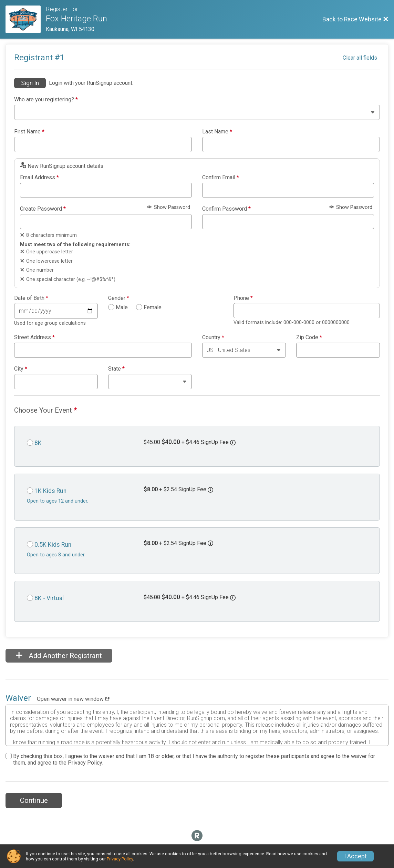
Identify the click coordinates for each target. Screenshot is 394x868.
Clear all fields (360, 58)
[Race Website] (26, 19)
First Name (29, 132)
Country (213, 337)
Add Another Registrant (59, 656)
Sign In (30, 83)
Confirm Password (226, 209)
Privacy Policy (85, 763)
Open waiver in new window (73, 699)
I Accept (355, 856)
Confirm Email (221, 178)
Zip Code (309, 337)
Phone (243, 298)
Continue (34, 800)
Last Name (217, 132)
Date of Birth (31, 298)
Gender (119, 298)
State (116, 369)
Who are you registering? (46, 100)
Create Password (43, 209)
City (21, 369)
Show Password (169, 207)
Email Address (39, 178)
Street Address (34, 337)
